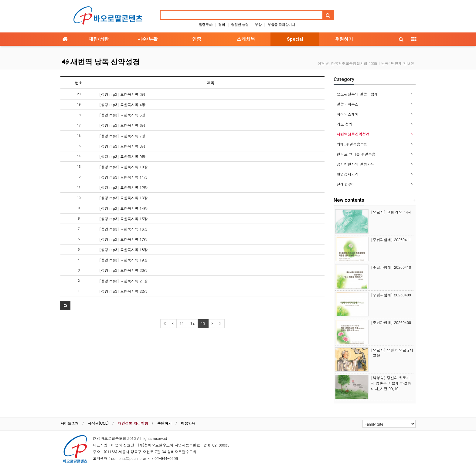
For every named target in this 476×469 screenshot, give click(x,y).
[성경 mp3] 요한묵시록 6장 (122, 125)
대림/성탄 (99, 39)
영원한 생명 (240, 24)
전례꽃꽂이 (346, 184)
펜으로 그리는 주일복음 (356, 154)
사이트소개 (70, 423)
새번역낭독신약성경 (353, 134)
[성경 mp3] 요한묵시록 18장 (123, 250)
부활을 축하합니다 (281, 24)
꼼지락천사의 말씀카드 (355, 164)
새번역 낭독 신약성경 (101, 62)
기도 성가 (345, 124)
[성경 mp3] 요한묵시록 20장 (123, 270)
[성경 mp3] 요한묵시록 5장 (122, 115)
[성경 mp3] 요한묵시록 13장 (123, 198)
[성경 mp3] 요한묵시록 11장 (123, 177)
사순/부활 (148, 39)
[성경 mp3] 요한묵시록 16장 (123, 229)
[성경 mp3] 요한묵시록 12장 (123, 187)
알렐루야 (206, 24)
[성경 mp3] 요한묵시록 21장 (123, 281)
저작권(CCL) (98, 423)
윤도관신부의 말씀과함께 (357, 94)
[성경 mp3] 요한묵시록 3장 (122, 94)
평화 (222, 24)
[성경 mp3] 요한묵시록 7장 (122, 136)
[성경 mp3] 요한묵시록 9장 (122, 156)
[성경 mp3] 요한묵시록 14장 (123, 208)
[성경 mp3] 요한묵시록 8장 (122, 146)
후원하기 (344, 39)
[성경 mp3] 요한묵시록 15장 (123, 219)
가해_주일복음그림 (352, 144)
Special (295, 39)
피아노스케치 (348, 114)
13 (203, 323)
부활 (258, 24)
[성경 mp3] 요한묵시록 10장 (123, 167)
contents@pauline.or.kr (131, 458)
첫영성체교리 (348, 174)
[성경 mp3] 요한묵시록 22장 (123, 291)
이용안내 (188, 423)
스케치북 (246, 39)
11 (182, 323)
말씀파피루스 (348, 104)
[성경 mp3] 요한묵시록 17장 (123, 239)
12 (192, 323)
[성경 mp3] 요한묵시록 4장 (122, 105)
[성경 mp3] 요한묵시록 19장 (123, 260)
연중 (197, 39)
